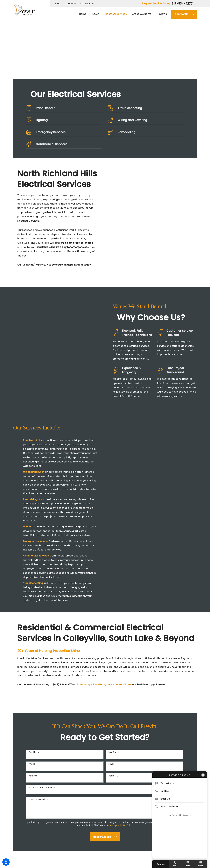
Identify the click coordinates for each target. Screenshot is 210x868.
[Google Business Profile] (20, 826)
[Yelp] (25, 826)
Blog (58, 4)
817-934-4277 (182, 4)
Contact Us (87, 4)
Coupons (70, 4)
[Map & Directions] (70, 833)
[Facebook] (14, 826)
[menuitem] (84, 14)
